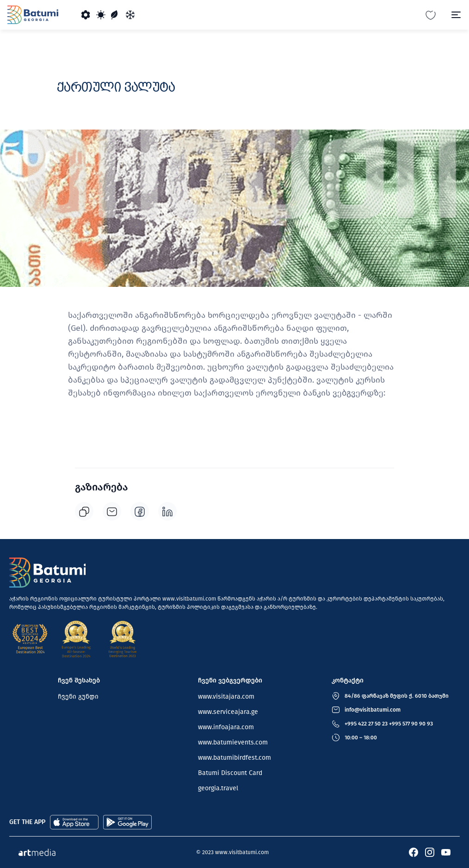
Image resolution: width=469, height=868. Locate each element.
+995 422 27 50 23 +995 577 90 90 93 (389, 724)
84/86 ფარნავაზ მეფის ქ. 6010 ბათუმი (397, 696)
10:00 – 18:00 (361, 738)
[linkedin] (167, 511)
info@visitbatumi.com (373, 710)
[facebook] (140, 511)
